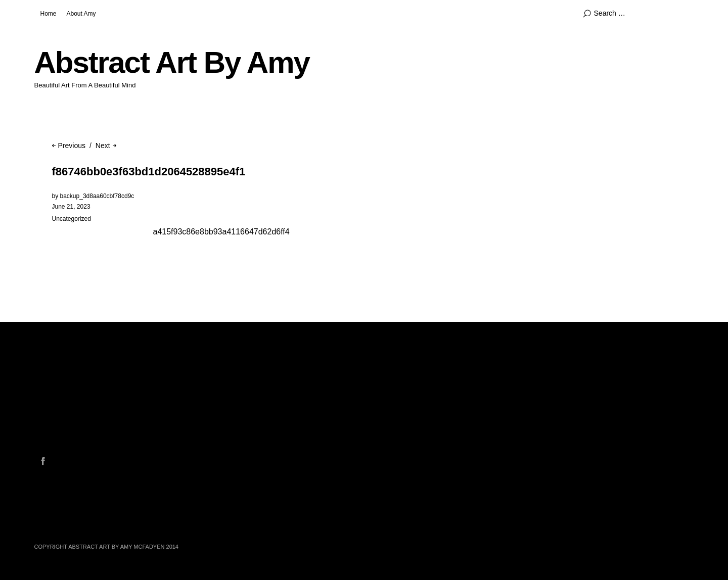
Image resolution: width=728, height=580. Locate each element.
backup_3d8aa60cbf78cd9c (97, 196)
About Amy (81, 14)
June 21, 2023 (71, 207)
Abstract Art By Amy (172, 62)
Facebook (43, 461)
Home (49, 14)
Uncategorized (72, 219)
